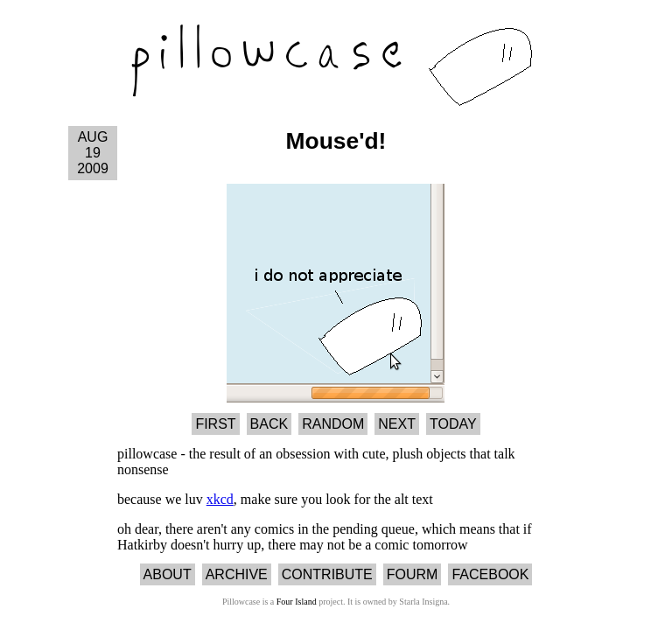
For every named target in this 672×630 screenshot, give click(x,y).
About (168, 574)
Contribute (327, 574)
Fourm (413, 574)
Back (269, 424)
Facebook (490, 574)
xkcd (220, 499)
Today (453, 424)
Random (333, 424)
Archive (237, 574)
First (215, 424)
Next (397, 424)
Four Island (297, 602)
